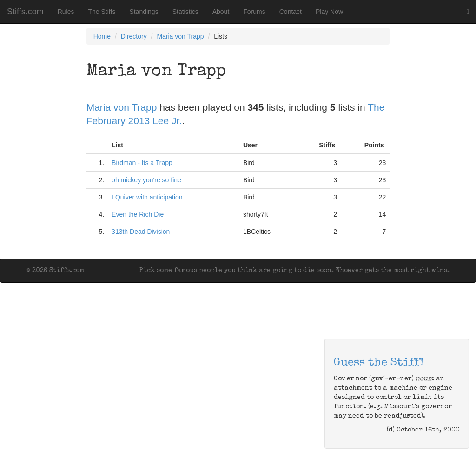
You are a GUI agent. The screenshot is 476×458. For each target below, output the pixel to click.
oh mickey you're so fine (146, 180)
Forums (254, 12)
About (221, 12)
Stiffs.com (25, 12)
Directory (134, 36)
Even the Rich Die (138, 214)
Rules (66, 12)
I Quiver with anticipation (147, 197)
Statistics (185, 12)
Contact (291, 12)
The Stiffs (102, 12)
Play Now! (330, 12)
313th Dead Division (141, 232)
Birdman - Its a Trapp (142, 163)
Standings (144, 12)
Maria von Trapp (180, 36)
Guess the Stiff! (379, 363)
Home (102, 36)
